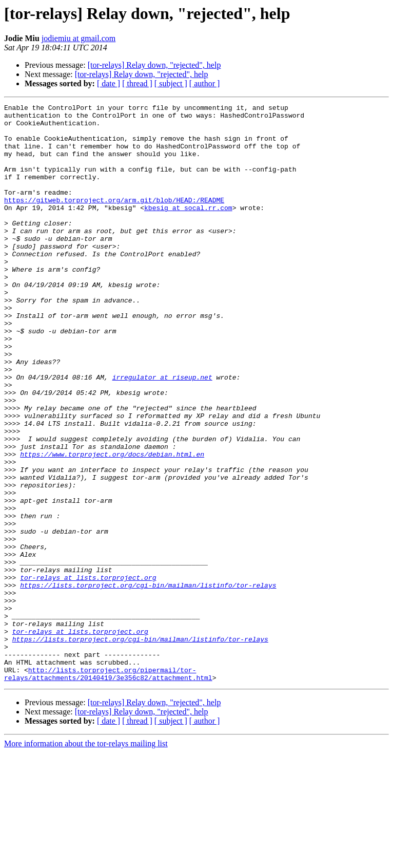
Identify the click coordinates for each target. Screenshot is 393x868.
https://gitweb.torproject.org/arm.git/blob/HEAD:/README (114, 220)
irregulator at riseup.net (162, 432)
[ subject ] (171, 83)
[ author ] (205, 83)
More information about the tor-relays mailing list (86, 859)
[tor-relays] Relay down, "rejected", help (154, 65)
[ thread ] (137, 83)
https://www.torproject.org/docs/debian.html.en (112, 525)
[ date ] (109, 83)
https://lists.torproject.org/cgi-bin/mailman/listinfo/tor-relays (148, 682)
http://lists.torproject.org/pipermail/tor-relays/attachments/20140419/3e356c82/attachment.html (108, 788)
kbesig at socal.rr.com (188, 229)
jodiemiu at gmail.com (78, 38)
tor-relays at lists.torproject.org (88, 673)
